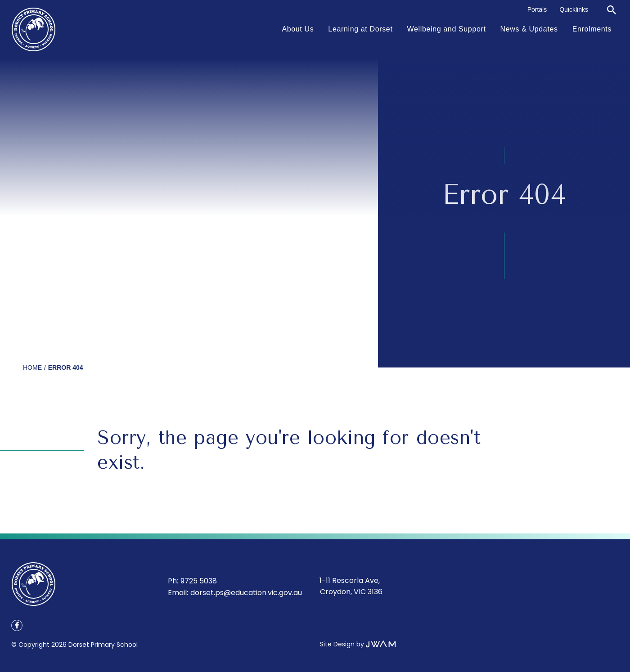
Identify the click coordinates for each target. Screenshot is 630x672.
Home (32, 367)
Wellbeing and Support (447, 29)
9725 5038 (199, 581)
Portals (537, 9)
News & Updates (529, 29)
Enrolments (592, 29)
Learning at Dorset (360, 29)
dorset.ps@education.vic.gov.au (246, 593)
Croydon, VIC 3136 (351, 592)
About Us (298, 29)
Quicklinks (574, 9)
